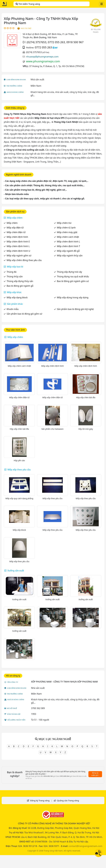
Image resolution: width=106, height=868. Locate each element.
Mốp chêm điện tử (16, 232)
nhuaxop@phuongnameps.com (42, 57)
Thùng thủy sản (15, 276)
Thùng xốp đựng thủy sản (20, 281)
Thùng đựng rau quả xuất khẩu (73, 276)
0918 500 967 (75, 42)
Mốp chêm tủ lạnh (66, 228)
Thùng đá (11, 272)
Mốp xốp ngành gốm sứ (19, 256)
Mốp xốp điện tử (15, 228)
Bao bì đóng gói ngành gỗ (20, 286)
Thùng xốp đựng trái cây (69, 272)
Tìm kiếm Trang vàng (28, 4)
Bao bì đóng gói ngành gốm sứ (73, 281)
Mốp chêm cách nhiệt (68, 237)
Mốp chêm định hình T (68, 246)
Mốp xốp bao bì (15, 267)
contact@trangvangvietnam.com (85, 846)
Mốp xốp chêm (15, 218)
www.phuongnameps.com (43, 61)
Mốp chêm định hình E (18, 242)
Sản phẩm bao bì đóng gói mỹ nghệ (75, 309)
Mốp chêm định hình (17, 237)
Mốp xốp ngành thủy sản (70, 256)
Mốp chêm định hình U (18, 251)
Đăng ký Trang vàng (40, 800)
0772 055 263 (56, 42)
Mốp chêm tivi (64, 223)
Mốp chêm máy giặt (67, 232)
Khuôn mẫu (13, 309)
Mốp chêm (12, 223)
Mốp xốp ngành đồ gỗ (68, 251)
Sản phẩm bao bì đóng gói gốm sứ (24, 314)
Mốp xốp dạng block (17, 297)
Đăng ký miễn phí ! (95, 774)
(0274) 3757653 (36, 42)
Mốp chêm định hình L (68, 242)
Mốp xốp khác (14, 292)
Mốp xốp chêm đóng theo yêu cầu (24, 260)
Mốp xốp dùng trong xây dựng (73, 297)
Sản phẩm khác (15, 304)
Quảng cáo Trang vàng (68, 800)
